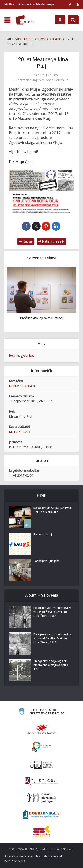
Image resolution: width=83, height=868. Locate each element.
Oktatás (31, 386)
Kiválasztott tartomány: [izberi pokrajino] (29, 4)
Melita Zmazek (19, 432)
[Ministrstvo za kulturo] (41, 712)
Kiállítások (16, 386)
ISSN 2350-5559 (14, 861)
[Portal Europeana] (41, 747)
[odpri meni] (7, 20)
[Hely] (60, 20)
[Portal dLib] (42, 765)
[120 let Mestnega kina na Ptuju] (41, 191)
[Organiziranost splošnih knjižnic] (42, 729)
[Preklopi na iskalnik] (73, 20)
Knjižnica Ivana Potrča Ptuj (51, 80)
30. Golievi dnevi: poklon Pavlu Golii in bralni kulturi (53, 510)
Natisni (26, 241)
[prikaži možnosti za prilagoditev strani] (70, 4)
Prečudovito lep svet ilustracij (42, 318)
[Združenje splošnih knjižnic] (41, 831)
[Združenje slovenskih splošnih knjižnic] (41, 781)
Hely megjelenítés (22, 355)
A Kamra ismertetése (18, 856)
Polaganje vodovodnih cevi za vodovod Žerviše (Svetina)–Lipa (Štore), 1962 (52, 612)
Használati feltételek (49, 856)
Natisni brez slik (51, 241)
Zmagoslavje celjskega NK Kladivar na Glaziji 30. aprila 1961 (51, 665)
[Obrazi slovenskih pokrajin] (41, 798)
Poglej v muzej (43, 534)
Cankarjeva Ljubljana (46, 561)
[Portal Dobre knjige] (42, 814)
